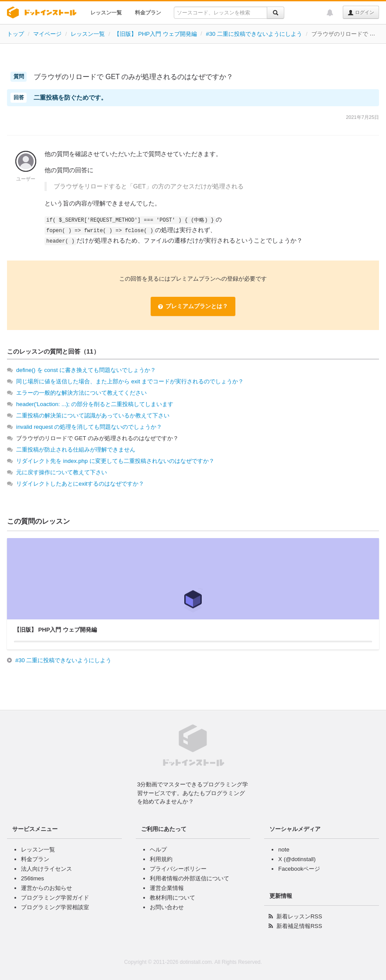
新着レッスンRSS (299, 916)
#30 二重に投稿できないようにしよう (254, 34)
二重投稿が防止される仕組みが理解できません (76, 450)
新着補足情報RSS (299, 926)
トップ (16, 34)
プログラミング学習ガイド (55, 898)
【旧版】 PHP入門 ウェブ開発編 (155, 34)
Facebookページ (299, 869)
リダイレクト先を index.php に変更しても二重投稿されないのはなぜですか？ (115, 461)
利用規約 (161, 859)
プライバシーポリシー (178, 869)
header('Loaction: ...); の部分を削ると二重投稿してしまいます (95, 404)
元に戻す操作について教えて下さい (62, 472)
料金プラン (148, 13)
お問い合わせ (167, 907)
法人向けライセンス (47, 869)
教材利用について (172, 898)
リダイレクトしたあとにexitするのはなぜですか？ (80, 484)
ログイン (361, 13)
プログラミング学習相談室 (55, 907)
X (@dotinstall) (297, 859)
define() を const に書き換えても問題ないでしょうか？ (86, 370)
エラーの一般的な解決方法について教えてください (81, 393)
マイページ (47, 34)
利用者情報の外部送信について (190, 878)
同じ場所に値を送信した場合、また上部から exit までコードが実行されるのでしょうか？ (130, 381)
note (284, 850)
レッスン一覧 (106, 13)
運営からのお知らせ (47, 888)
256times (33, 878)
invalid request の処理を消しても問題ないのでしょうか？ (89, 427)
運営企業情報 (167, 888)
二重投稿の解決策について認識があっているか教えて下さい (93, 415)
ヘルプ (158, 850)
